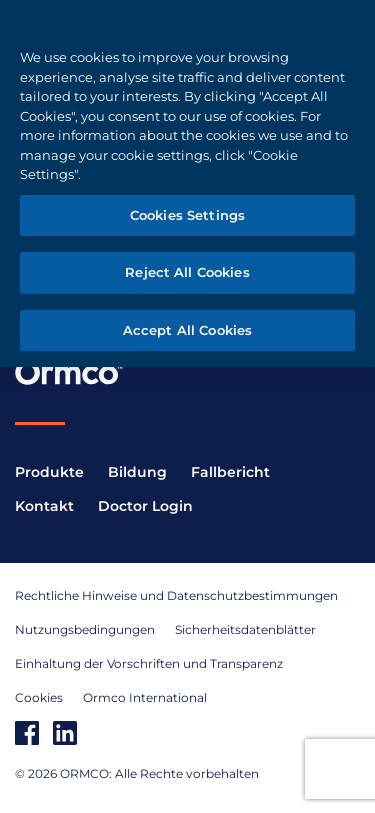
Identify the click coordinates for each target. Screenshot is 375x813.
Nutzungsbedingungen (85, 629)
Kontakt (44, 506)
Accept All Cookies (187, 330)
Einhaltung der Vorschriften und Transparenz (149, 663)
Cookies (39, 697)
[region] (187, 183)
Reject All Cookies (187, 272)
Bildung (137, 472)
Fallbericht (230, 472)
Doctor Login (145, 506)
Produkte (49, 472)
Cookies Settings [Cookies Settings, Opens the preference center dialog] (187, 215)
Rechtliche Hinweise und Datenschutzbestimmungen (176, 595)
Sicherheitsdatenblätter (245, 629)
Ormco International (145, 697)
